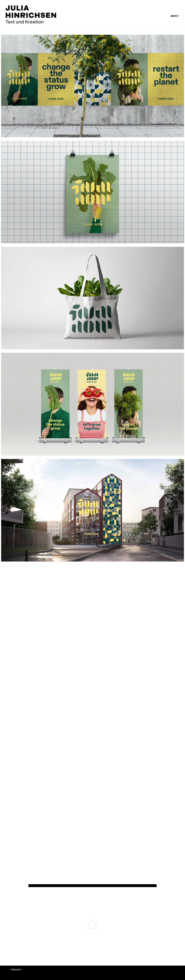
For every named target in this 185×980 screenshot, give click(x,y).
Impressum (16, 969)
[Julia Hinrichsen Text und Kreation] (31, 14)
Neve (13, 976)
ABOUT (175, 16)
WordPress (39, 976)
